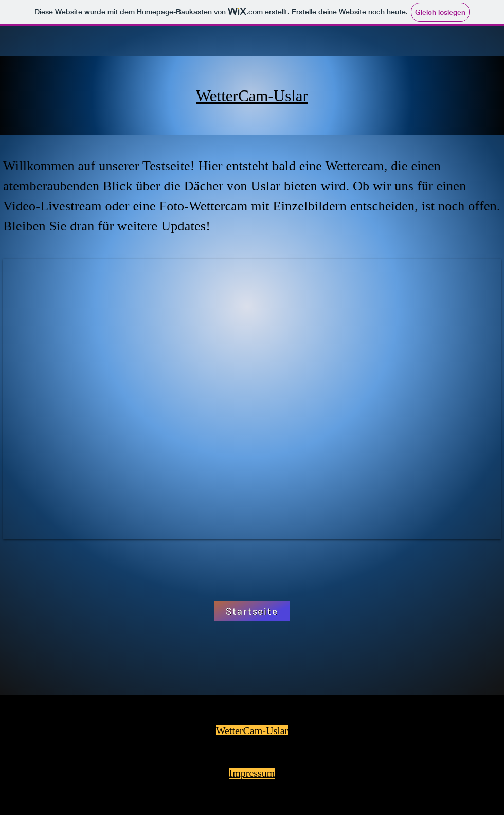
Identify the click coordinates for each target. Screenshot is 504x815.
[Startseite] (252, 611)
